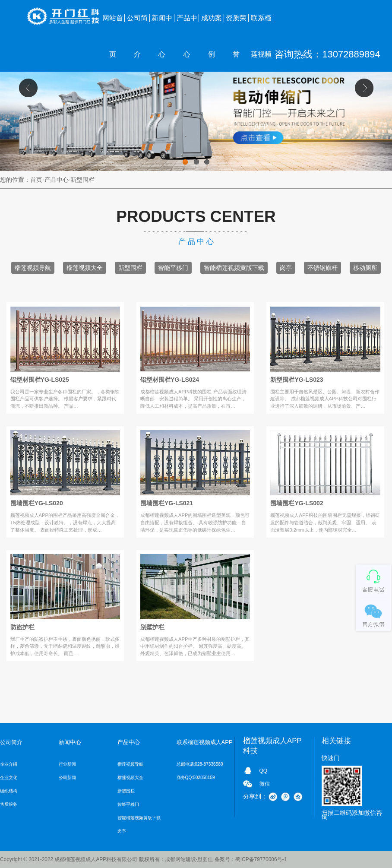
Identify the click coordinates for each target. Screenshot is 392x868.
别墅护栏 (152, 627)
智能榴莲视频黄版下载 (234, 268)
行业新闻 (67, 764)
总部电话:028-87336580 (200, 764)
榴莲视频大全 (85, 268)
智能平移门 (173, 268)
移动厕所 (365, 268)
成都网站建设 (180, 859)
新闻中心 (162, 25)
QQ (264, 771)
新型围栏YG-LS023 (297, 380)
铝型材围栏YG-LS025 (40, 380)
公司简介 (137, 25)
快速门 (331, 758)
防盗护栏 (22, 627)
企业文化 (9, 778)
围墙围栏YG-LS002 (297, 503)
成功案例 (212, 25)
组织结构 (9, 791)
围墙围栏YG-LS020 (37, 503)
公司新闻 (67, 778)
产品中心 (187, 25)
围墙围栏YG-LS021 (167, 503)
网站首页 (113, 25)
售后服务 (9, 804)
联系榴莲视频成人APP (261, 25)
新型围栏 (130, 268)
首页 (36, 180)
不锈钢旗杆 (322, 268)
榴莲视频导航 (33, 268)
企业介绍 (9, 764)
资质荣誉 (236, 25)
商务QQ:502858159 (196, 778)
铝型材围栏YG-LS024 (170, 380)
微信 (265, 784)
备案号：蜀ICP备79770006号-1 (251, 859)
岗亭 (286, 268)
